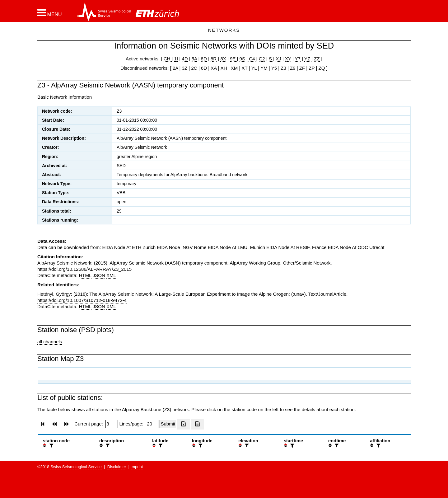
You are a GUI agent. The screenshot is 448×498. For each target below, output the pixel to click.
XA (214, 68)
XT (245, 68)
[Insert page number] (112, 424)
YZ (308, 59)
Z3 (283, 68)
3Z (185, 68)
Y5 (274, 68)
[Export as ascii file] (198, 424)
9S (242, 59)
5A (194, 59)
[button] (50, 13)
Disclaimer (117, 467)
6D (204, 68)
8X (223, 59)
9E (233, 59)
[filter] (51, 446)
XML (111, 275)
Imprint (137, 467)
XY (288, 59)
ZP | (312, 68)
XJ (278, 59)
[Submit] (168, 424)
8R (214, 59)
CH (168, 59)
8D (204, 59)
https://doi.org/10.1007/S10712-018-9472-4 (82, 300)
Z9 (293, 68)
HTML (85, 275)
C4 (252, 59)
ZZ (317, 59)
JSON (99, 275)
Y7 (298, 59)
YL (254, 68)
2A (175, 68)
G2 (262, 59)
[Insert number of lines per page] (152, 424)
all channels (50, 342)
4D (185, 59)
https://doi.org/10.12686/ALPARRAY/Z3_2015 (84, 269)
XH (223, 68)
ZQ (321, 68)
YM (264, 68)
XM (234, 68)
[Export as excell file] (184, 424)
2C (194, 68)
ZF (302, 68)
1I (176, 59)
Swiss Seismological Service (76, 467)
